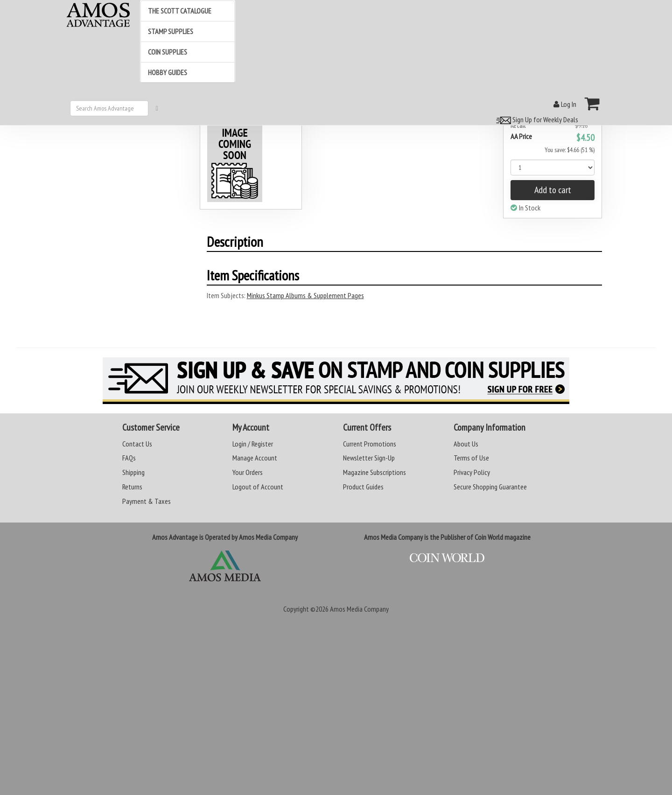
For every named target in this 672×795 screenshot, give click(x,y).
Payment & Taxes (147, 501)
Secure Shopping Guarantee (490, 487)
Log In (565, 104)
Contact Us (137, 444)
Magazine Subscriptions (374, 472)
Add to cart (553, 190)
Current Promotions (370, 444)
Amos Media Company (359, 609)
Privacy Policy (472, 472)
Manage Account (255, 458)
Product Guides (363, 487)
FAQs (129, 458)
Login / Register (253, 444)
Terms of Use (471, 458)
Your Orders (248, 472)
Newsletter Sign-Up (369, 458)
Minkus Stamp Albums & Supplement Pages (305, 295)
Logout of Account (258, 487)
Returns (132, 487)
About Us (466, 444)
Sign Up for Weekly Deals (536, 119)
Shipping (133, 472)
